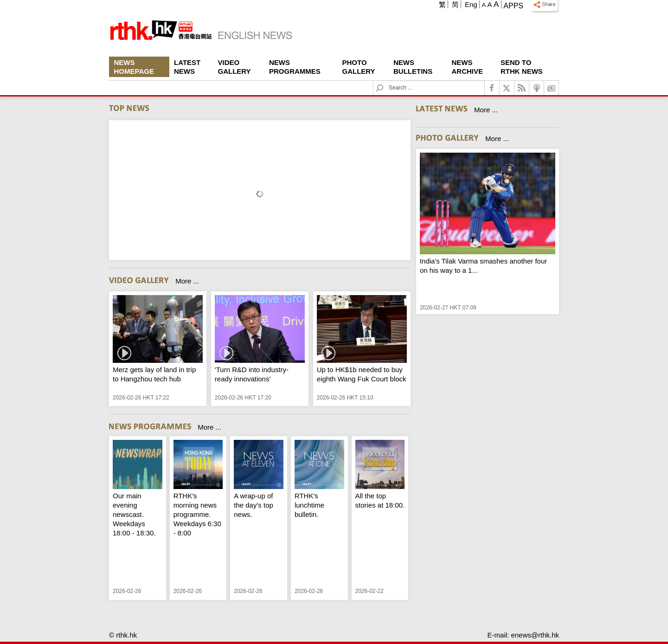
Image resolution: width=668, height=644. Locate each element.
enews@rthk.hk (535, 635)
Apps (513, 6)
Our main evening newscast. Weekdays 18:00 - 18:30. (134, 514)
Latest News (187, 67)
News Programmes (295, 67)
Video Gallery (234, 67)
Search (385, 81)
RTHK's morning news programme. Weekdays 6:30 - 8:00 (197, 514)
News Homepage (134, 67)
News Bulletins (413, 67)
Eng (471, 4)
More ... (187, 281)
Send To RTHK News (522, 67)
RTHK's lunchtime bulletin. (309, 505)
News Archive (468, 67)
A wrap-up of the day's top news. (254, 505)
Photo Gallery (359, 67)
